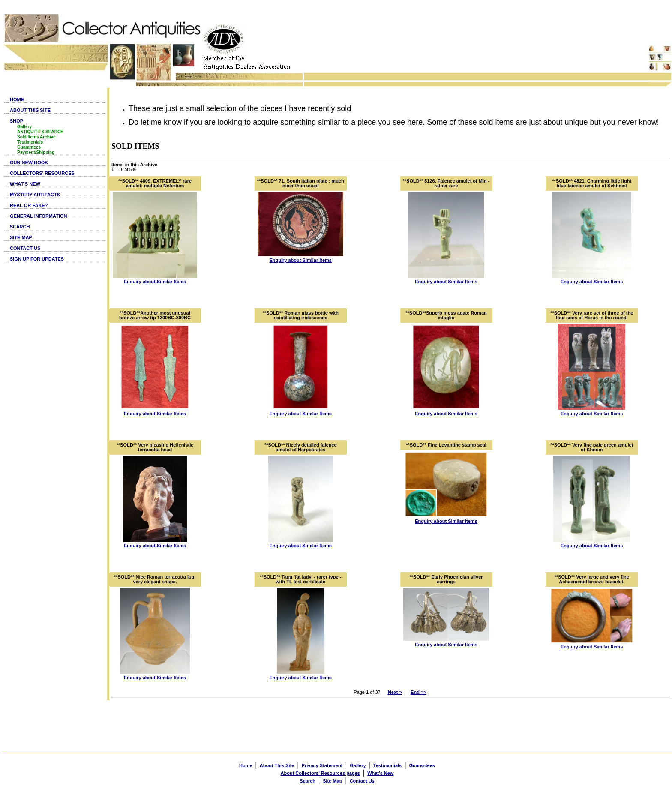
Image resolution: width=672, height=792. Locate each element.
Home (246, 765)
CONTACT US (25, 248)
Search (307, 781)
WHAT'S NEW (25, 184)
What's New (380, 773)
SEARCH (20, 227)
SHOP (16, 121)
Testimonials (30, 142)
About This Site (277, 765)
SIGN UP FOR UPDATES (37, 259)
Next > (395, 692)
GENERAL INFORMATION (38, 216)
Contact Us (362, 781)
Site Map (332, 781)
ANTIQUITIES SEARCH (40, 132)
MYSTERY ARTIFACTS (35, 195)
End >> (418, 692)
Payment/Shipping (36, 152)
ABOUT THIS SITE (30, 110)
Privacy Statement (322, 765)
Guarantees (29, 147)
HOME (17, 99)
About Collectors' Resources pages (320, 773)
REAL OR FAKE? (29, 205)
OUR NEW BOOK (29, 162)
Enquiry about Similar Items (155, 282)
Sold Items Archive (36, 137)
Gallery (24, 127)
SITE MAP (21, 237)
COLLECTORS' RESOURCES (42, 173)
